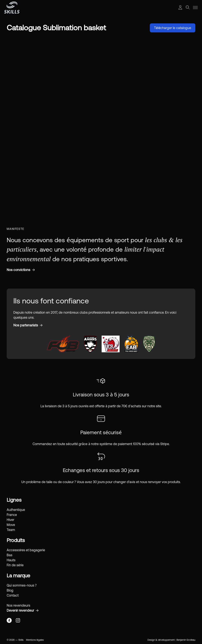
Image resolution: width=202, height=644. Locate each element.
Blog (10, 590)
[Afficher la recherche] (188, 8)
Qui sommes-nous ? (22, 585)
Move (11, 525)
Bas (9, 555)
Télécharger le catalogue (173, 28)
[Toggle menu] (195, 8)
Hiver (10, 520)
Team (11, 530)
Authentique (16, 510)
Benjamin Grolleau (186, 640)
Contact (13, 595)
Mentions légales (35, 640)
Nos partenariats (26, 325)
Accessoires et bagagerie (26, 550)
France (12, 515)
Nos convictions (18, 270)
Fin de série (15, 565)
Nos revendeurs (18, 605)
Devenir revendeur (20, 610)
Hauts (11, 560)
